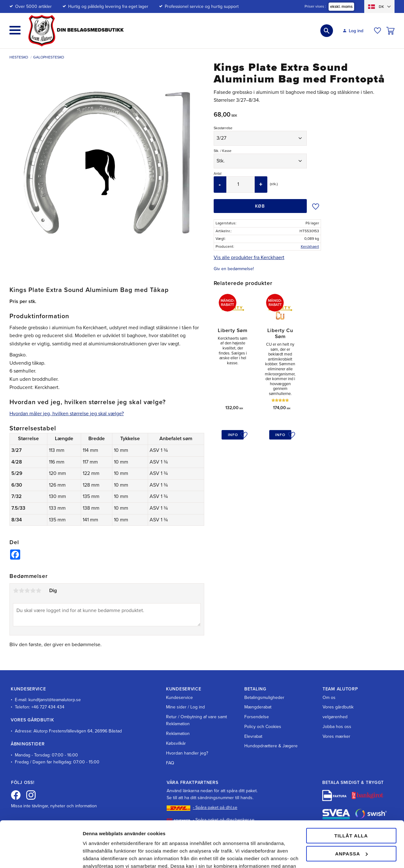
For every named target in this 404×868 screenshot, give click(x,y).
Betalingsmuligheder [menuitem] (264, 698)
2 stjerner (21, 591)
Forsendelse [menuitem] (257, 717)
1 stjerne (16, 591)
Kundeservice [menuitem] (179, 698)
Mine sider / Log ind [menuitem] (185, 707)
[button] (15, 30)
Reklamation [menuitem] (178, 734)
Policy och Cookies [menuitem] (263, 727)
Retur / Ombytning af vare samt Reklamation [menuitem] (196, 720)
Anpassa (351, 810)
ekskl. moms (341, 7)
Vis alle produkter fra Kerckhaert (249, 258)
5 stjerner (39, 591)
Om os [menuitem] (329, 698)
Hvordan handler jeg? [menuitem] (187, 753)
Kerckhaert (310, 246)
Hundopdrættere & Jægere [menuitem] (271, 746)
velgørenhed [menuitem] (335, 717)
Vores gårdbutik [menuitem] (338, 707)
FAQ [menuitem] (170, 763)
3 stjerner (27, 591)
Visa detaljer (97, 856)
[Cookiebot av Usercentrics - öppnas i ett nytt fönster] (41, 856)
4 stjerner (33, 591)
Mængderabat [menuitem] (258, 707)
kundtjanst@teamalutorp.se (55, 700)
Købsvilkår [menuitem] (176, 743)
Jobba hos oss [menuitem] (337, 727)
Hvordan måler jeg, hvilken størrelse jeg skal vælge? (67, 414)
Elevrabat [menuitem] (253, 736)
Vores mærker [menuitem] (336, 736)
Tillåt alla (351, 793)
